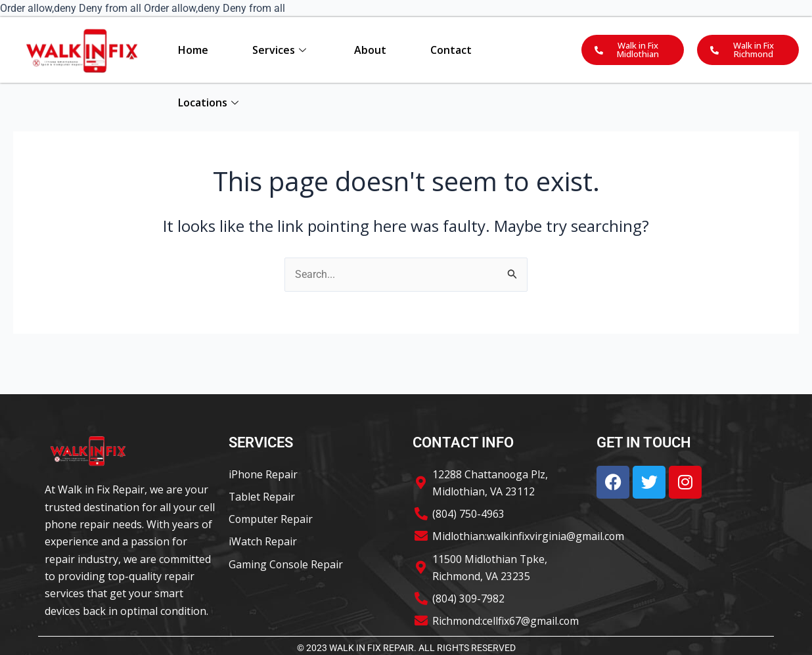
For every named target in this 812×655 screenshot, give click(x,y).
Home (193, 50)
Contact (451, 50)
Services (279, 50)
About (370, 50)
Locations (208, 102)
